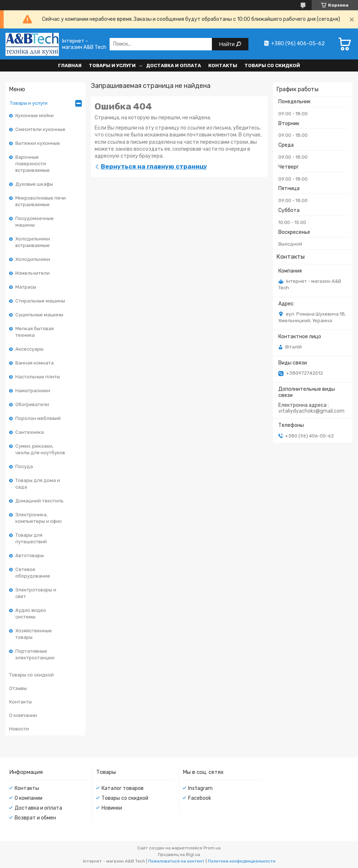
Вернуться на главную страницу (154, 166)
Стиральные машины (40, 301)
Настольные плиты (38, 377)
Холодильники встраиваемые (33, 242)
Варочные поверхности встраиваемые (33, 164)
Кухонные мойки (35, 115)
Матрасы (26, 287)
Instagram (200, 788)
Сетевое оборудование (33, 573)
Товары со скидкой (272, 65)
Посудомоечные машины (35, 222)
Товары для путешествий (31, 538)
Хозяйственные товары (34, 634)
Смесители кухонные (40, 129)
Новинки (112, 808)
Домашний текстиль (39, 501)
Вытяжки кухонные (38, 143)
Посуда (24, 466)
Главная (70, 65)
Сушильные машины (39, 315)
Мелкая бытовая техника (35, 332)
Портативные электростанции (35, 654)
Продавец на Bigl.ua (179, 855)
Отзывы (18, 688)
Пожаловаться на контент (176, 861)
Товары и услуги (112, 65)
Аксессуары (29, 349)
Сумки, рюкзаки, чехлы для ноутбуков (40, 449)
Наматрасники (33, 391)
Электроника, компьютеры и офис (39, 518)
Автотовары (30, 555)
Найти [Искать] (228, 44)
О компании (23, 715)
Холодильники (33, 259)
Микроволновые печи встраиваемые (41, 201)
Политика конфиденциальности (242, 861)
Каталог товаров (123, 788)
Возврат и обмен (35, 818)
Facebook (200, 798)
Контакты (223, 65)
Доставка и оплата (174, 65)
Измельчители (33, 273)
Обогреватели (32, 404)
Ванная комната (35, 363)
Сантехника (30, 432)
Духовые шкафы (34, 184)
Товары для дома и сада (38, 484)
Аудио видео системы (31, 614)
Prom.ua (212, 848)
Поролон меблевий (38, 418)
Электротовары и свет (36, 593)
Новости (19, 729)
